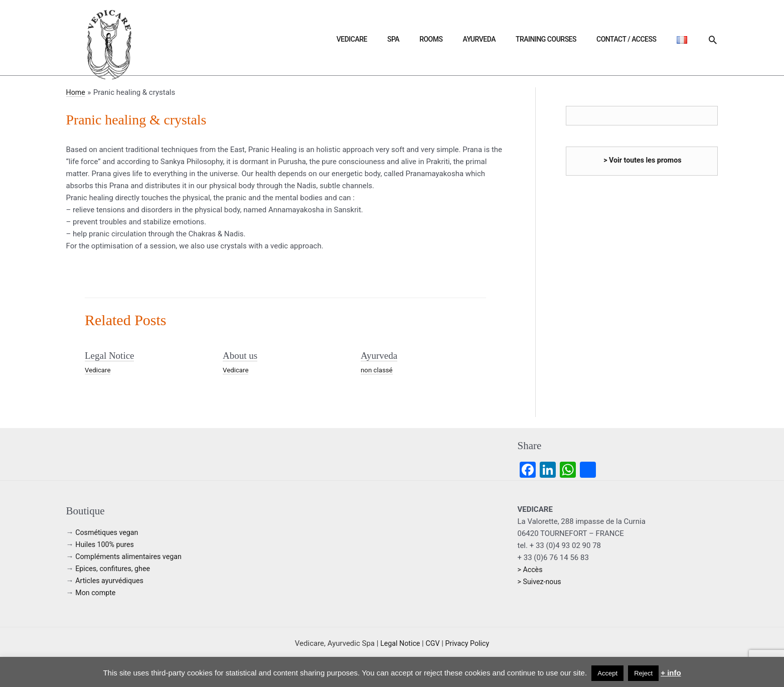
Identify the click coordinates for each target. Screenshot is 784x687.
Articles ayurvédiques (111, 580)
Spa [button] (459, 39)
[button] (713, 40)
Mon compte (97, 592)
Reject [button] (643, 673)
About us (241, 355)
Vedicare (430, 39)
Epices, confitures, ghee (115, 568)
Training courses (576, 39)
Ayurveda (521, 39)
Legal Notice (111, 355)
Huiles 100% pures (106, 544)
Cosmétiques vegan (108, 532)
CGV (433, 643)
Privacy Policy (468, 643)
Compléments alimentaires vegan (131, 556)
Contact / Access (645, 39)
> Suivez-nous (541, 581)
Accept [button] (607, 673)
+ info (671, 673)
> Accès (531, 569)
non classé (377, 369)
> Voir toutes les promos (643, 160)
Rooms (485, 39)
